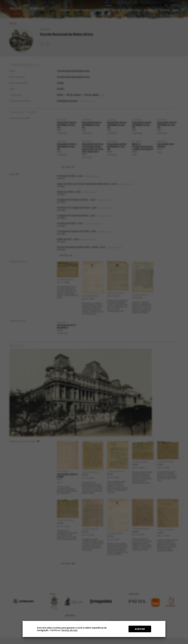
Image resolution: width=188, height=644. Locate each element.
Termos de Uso (69, 630)
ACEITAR (140, 629)
